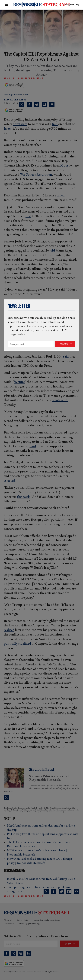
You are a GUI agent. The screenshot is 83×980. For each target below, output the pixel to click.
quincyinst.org (71, 5)
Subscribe (63, 344)
